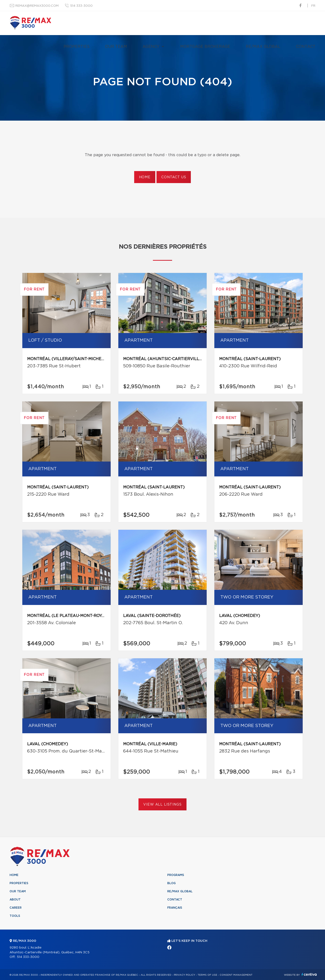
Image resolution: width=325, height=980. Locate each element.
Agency (151, 47)
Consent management (236, 975)
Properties (77, 47)
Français (175, 908)
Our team (116, 47)
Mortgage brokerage (205, 47)
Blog (172, 883)
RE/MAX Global (263, 47)
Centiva (309, 974)
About (15, 900)
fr (313, 6)
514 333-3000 (81, 6)
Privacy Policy (184, 975)
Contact (306, 47)
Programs (176, 875)
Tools (15, 916)
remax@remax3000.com (37, 6)
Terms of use (207, 975)
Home (145, 177)
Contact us (174, 177)
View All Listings (162, 805)
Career (16, 908)
